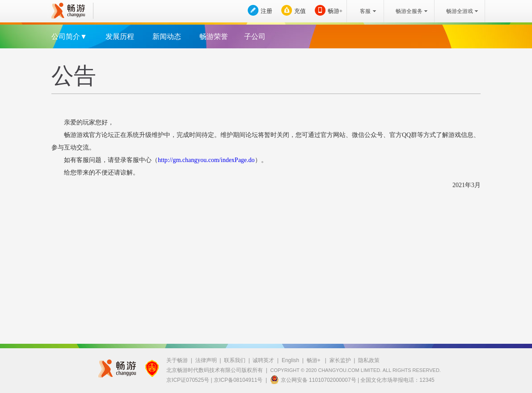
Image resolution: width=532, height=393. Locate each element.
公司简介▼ (69, 36)
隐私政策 (369, 360)
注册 (266, 11)
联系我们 (235, 360)
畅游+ (335, 11)
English (290, 360)
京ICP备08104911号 (238, 380)
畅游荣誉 (214, 36)
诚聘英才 (263, 360)
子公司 (255, 36)
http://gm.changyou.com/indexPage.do (206, 160)
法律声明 (206, 360)
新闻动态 (167, 36)
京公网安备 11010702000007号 (313, 380)
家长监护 (340, 360)
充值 (300, 11)
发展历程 (120, 36)
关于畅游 (177, 360)
